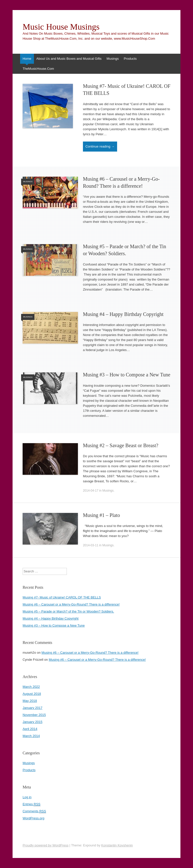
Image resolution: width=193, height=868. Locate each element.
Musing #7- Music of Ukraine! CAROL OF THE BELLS (62, 597)
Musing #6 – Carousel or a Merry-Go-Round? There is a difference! (71, 604)
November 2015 (34, 715)
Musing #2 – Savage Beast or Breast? (121, 445)
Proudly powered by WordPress (46, 845)
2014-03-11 (91, 545)
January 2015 (33, 722)
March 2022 (31, 687)
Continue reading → (100, 146)
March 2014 (31, 736)
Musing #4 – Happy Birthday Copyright (123, 314)
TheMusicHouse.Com (38, 69)
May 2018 (30, 701)
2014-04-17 (91, 491)
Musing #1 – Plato (101, 515)
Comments (34, 811)
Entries (32, 804)
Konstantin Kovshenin (117, 845)
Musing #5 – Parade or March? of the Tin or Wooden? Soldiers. (68, 611)
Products (130, 59)
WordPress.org (33, 818)
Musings (113, 59)
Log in (27, 797)
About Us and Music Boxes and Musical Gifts (69, 59)
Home (27, 59)
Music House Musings (61, 27)
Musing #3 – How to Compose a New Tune (127, 375)
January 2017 (33, 708)
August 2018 (32, 694)
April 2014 (30, 729)
